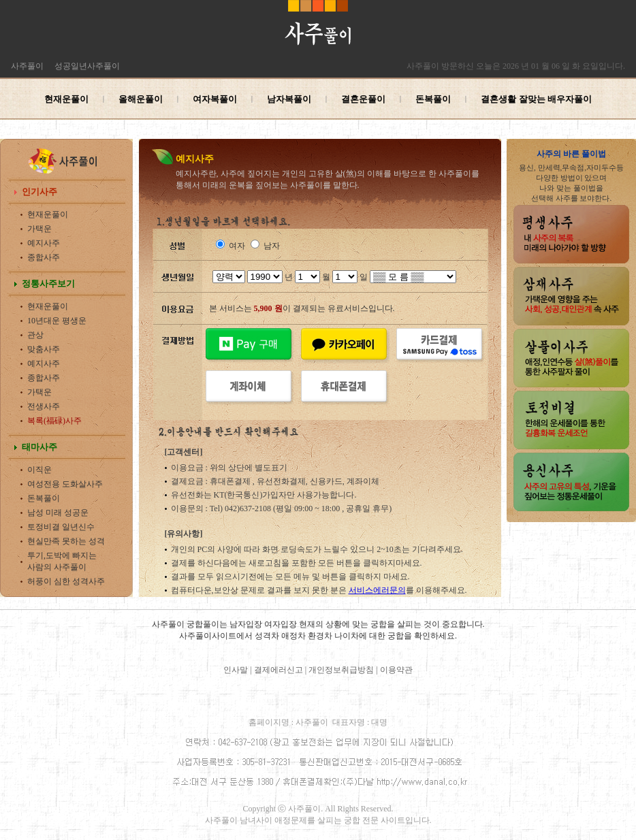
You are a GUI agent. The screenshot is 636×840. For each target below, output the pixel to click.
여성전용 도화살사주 (65, 484)
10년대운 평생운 (57, 321)
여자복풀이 (215, 99)
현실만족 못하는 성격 (66, 541)
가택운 (39, 229)
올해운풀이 (141, 99)
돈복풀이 (433, 99)
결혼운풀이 (363, 99)
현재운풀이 (66, 99)
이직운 (39, 470)
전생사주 (44, 406)
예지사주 (44, 243)
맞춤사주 (44, 349)
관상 (35, 335)
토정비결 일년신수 (61, 527)
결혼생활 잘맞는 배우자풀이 (536, 99)
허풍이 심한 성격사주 (66, 581)
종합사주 (44, 257)
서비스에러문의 (377, 590)
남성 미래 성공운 (58, 513)
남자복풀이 (289, 99)
